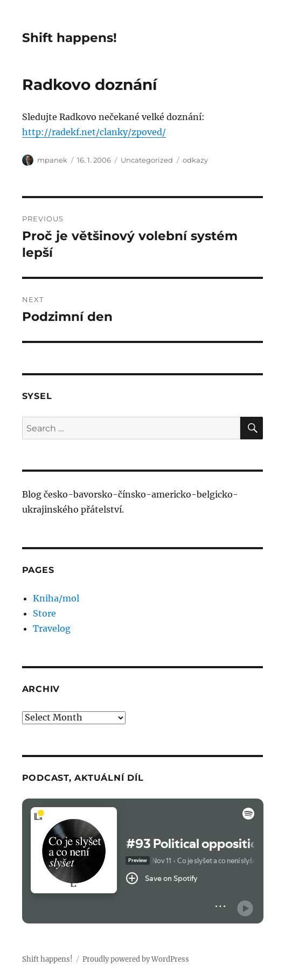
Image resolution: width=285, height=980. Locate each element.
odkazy (195, 160)
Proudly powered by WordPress (136, 959)
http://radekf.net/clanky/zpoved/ (94, 132)
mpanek (52, 160)
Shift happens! (69, 38)
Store (44, 613)
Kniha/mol (56, 598)
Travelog (52, 628)
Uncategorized (147, 160)
